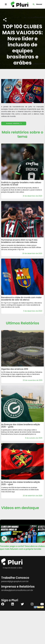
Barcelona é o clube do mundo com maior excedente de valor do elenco (21, 299)
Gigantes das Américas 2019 (15, 369)
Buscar (39, 4)
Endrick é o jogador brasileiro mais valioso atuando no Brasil (21, 184)
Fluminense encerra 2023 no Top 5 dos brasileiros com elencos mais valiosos (19, 241)
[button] (43, 529)
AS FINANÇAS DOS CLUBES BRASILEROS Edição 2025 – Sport (21, 483)
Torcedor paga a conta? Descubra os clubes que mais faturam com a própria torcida (22, 548)
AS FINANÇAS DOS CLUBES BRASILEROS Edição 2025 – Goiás (21, 426)
